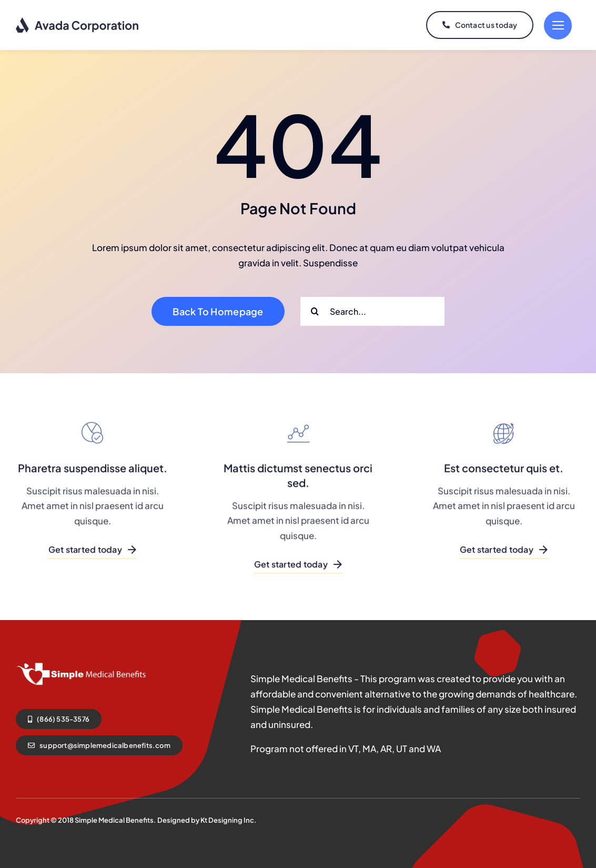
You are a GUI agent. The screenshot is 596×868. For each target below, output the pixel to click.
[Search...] (372, 311)
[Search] (315, 311)
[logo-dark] (78, 21)
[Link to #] (558, 26)
